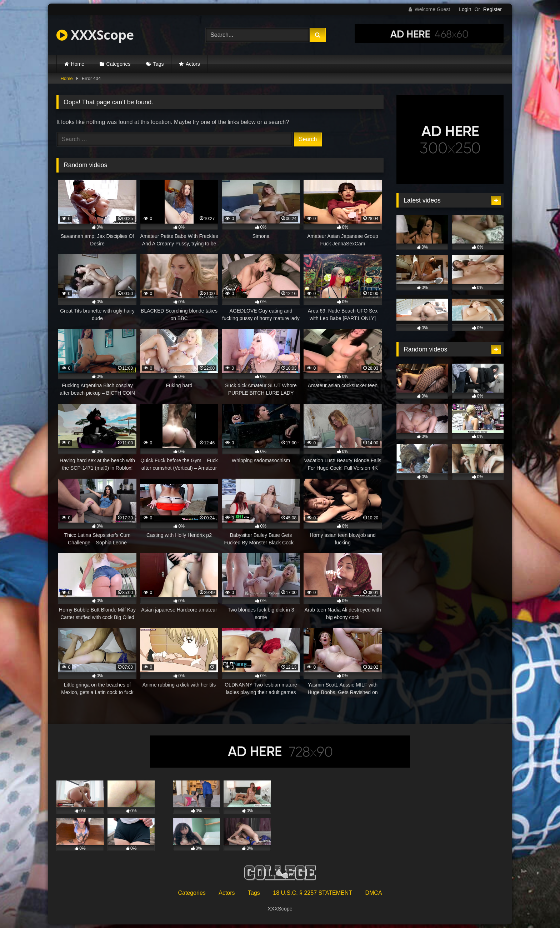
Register (492, 9)
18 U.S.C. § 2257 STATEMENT (312, 893)
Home (78, 64)
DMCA (373, 893)
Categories (119, 64)
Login (465, 9)
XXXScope (95, 35)
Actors (193, 64)
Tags (159, 64)
